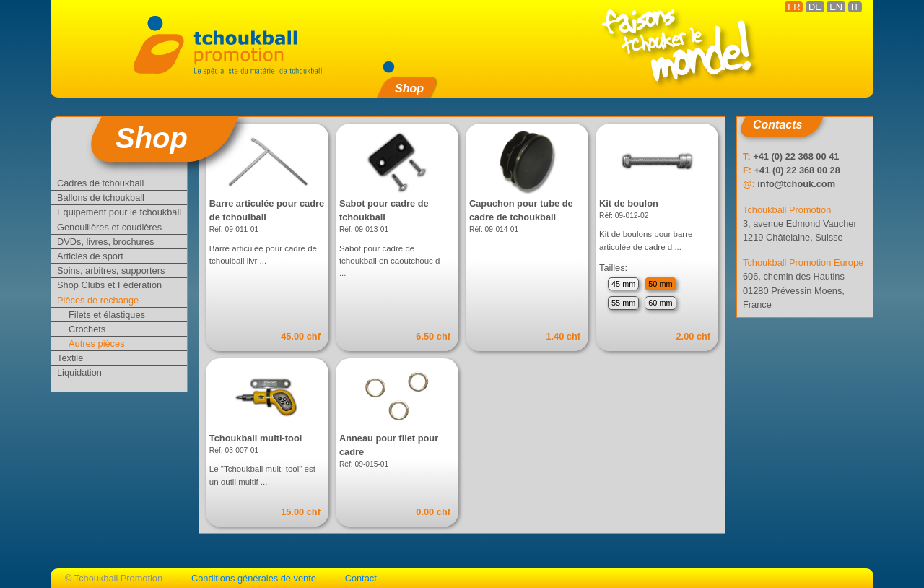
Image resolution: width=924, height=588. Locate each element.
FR (794, 7)
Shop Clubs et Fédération (109, 285)
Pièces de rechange (98, 300)
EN (836, 7)
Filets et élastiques (107, 315)
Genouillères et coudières (109, 227)
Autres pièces (97, 343)
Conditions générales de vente (254, 578)
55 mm (623, 303)
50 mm (660, 284)
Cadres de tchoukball (100, 183)
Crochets (87, 329)
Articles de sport (90, 256)
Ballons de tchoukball (101, 198)
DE (815, 7)
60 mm (660, 303)
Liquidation (79, 372)
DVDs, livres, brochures (105, 242)
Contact (361, 578)
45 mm (623, 284)
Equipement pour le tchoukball (119, 212)
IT (855, 7)
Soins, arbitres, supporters (111, 271)
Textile (70, 358)
